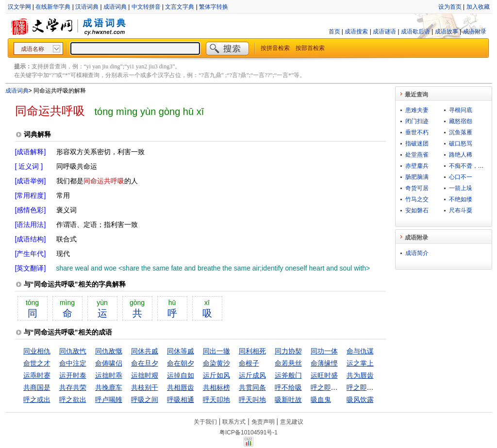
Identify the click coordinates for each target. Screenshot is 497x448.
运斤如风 (216, 375)
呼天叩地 (216, 400)
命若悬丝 (288, 363)
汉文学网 (19, 7)
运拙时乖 (109, 375)
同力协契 (288, 351)
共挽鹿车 (109, 387)
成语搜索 (356, 32)
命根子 (249, 363)
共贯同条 (252, 387)
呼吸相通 (181, 400)
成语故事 (447, 32)
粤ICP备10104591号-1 (248, 432)
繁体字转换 (214, 7)
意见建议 (292, 422)
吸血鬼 (321, 400)
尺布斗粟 (461, 210)
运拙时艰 (145, 375)
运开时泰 (73, 375)
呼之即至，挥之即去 (377, 387)
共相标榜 (216, 387)
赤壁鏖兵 (417, 166)
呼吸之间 (145, 400)
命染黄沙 (216, 363)
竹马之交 (417, 199)
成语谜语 (384, 32)
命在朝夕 (181, 363)
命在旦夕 (145, 363)
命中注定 (73, 363)
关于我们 (205, 422)
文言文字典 (180, 7)
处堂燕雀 (417, 155)
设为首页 (450, 7)
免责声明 (263, 422)
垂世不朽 (417, 132)
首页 (334, 32)
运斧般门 (288, 375)
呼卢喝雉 (109, 400)
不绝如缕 (461, 199)
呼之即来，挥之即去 (341, 387)
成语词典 (115, 7)
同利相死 (252, 351)
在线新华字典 (53, 7)
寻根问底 (461, 110)
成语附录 (475, 32)
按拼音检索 (275, 48)
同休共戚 (145, 351)
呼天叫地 (252, 400)
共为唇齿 (360, 375)
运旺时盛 (324, 375)
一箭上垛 (461, 188)
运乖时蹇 (37, 375)
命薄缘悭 (324, 363)
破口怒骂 (461, 144)
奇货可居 (417, 188)
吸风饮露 (360, 400)
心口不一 (461, 177)
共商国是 (37, 387)
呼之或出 (37, 400)
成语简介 (417, 253)
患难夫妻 (417, 110)
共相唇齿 (181, 387)
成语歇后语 (415, 32)
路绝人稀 (461, 155)
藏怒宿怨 (461, 121)
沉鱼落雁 (461, 132)
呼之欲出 (73, 400)
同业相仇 (37, 351)
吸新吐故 (288, 400)
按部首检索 (310, 48)
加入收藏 (478, 7)
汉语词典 (87, 7)
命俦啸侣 (109, 363)
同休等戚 (181, 351)
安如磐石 (417, 210)
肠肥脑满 (417, 177)
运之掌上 (360, 363)
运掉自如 (181, 375)
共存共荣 (73, 387)
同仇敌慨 (109, 351)
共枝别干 (145, 387)
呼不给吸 (288, 387)
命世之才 (37, 363)
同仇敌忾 (73, 351)
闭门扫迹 (417, 121)
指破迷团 (417, 144)
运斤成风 (252, 375)
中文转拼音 (146, 7)
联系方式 (234, 422)
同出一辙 (216, 351)
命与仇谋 (360, 351)
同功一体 (324, 351)
